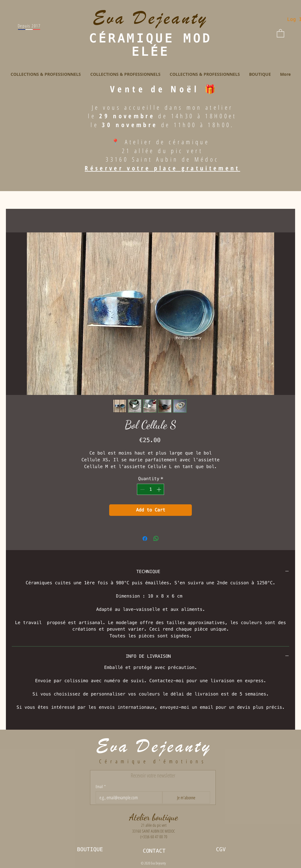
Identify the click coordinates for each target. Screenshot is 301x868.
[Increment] (160, 489)
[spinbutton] (151, 489)
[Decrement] (142, 489)
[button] (280, 33)
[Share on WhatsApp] (156, 539)
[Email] (127, 798)
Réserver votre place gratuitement (162, 168)
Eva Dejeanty (154, 746)
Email (101, 786)
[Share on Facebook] (145, 539)
